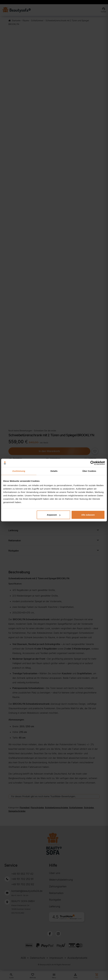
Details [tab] (54, 471)
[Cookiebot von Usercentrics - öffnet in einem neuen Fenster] (92, 463)
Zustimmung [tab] (19, 471)
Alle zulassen (88, 515)
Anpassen (54, 515)
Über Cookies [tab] (89, 471)
